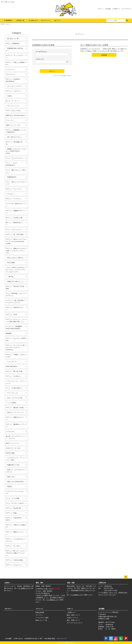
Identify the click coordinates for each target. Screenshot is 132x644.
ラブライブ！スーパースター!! (15, 492)
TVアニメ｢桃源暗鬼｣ (13, 43)
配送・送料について (73, 615)
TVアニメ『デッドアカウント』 (15, 56)
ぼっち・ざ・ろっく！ (13, 101)
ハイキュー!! (10, 69)
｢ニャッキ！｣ (10, 120)
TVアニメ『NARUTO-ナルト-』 (14, 309)
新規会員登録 (40, 612)
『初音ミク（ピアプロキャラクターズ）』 (15, 471)
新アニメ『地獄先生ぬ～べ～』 (15, 224)
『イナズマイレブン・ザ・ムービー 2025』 (15, 459)
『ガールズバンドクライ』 (15, 86)
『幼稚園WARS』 (12, 177)
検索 (127, 20)
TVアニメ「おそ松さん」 (14, 376)
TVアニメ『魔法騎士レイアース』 (15, 425)
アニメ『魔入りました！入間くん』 (15, 171)
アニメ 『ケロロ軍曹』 (13, 498)
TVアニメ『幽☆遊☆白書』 (15, 371)
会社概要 (101, 609)
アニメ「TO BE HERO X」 (15, 388)
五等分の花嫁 (10, 453)
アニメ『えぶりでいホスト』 (15, 158)
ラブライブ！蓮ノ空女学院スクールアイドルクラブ (15, 302)
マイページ (46, 20)
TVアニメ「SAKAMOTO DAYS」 (14, 519)
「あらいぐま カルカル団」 (15, 398)
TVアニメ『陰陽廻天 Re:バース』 (15, 212)
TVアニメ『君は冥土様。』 (15, 508)
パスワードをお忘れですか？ (63, 76)
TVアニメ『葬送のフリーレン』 (15, 533)
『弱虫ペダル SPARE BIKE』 (15, 482)
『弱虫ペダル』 (11, 477)
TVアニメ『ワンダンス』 (14, 199)
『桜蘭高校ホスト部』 (13, 465)
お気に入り (33, 20)
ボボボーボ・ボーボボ (13, 448)
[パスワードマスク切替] (67, 62)
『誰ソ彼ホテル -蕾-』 (13, 39)
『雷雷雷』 (9, 486)
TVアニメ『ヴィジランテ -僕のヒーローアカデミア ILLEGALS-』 (15, 348)
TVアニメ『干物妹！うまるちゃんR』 (15, 356)
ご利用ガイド (117, 9)
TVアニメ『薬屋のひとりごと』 (15, 418)
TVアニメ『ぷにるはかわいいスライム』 (15, 540)
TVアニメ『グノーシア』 (14, 189)
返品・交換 (71, 583)
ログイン (101, 9)
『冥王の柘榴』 (11, 263)
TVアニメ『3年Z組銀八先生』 (14, 143)
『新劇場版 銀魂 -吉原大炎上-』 (14, 49)
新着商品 (8, 20)
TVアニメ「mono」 (12, 314)
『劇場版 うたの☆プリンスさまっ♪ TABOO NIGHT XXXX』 (15, 151)
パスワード (40, 59)
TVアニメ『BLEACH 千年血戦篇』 (15, 287)
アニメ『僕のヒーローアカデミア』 (15, 183)
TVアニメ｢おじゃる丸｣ (13, 111)
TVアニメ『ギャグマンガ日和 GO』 (15, 339)
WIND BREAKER (11, 366)
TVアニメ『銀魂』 (12, 513)
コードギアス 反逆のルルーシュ (15, 205)
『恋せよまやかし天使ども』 (15, 258)
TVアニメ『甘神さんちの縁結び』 (15, 526)
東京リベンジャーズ (12, 443)
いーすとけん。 (11, 431)
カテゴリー (8, 609)
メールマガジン (127, 9)
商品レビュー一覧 (41, 620)
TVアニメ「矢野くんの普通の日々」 (15, 63)
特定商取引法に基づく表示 (34, 639)
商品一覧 (20, 20)
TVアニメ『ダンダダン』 (14, 546)
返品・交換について (73, 620)
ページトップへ (126, 577)
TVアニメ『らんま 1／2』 (14, 565)
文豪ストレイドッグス (13, 125)
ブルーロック (10, 74)
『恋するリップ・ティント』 (15, 412)
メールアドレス (42, 52)
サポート (70, 609)
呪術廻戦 (9, 333)
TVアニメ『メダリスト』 (14, 91)
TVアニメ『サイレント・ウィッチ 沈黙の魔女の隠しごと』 (15, 320)
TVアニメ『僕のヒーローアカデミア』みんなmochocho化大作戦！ (15, 241)
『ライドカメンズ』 (12, 393)
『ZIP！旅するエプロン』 (14, 137)
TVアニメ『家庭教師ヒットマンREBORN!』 (15, 131)
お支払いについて (73, 618)
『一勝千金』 (10, 277)
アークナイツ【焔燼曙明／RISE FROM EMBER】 (15, 327)
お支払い (7, 583)
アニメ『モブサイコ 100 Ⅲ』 (15, 503)
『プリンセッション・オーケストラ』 (15, 382)
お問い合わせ (18, 639)
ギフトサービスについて (75, 623)
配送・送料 (39, 583)
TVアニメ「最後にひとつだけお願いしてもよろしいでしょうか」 (15, 251)
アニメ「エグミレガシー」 (15, 230)
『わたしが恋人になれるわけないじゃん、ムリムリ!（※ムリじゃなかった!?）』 (15, 270)
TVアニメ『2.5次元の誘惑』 (15, 560)
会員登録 (108, 9)
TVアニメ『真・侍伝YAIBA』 (15, 234)
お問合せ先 (102, 583)
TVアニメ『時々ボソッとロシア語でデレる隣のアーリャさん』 (15, 553)
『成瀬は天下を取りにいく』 (15, 281)
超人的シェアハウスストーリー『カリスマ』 (15, 437)
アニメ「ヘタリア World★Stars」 (12, 164)
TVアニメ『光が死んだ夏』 (15, 218)
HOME (2, 24)
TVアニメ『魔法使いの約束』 (15, 408)
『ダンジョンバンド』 (13, 106)
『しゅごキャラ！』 (12, 362)
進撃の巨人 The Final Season (15, 115)
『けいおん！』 (11, 194)
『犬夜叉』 (9, 96)
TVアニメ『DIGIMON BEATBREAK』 (13, 80)
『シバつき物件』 (12, 403)
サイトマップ (62, 639)
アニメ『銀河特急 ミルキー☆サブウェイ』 (15, 294)
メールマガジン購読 (42, 618)
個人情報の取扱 (50, 639)
